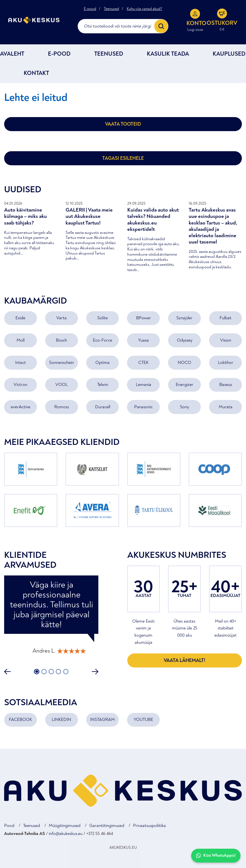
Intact (21, 363)
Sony (184, 407)
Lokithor (226, 363)
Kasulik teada (168, 54)
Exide (20, 318)
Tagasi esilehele (123, 158)
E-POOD (59, 54)
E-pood (90, 9)
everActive (21, 407)
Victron (20, 385)
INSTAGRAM (102, 720)
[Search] (161, 26)
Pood (9, 826)
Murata (226, 407)
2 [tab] (44, 672)
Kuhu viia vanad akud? (144, 9)
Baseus (226, 385)
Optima (102, 363)
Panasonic (143, 407)
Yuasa (143, 340)
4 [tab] (58, 672)
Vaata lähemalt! (184, 660)
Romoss (62, 407)
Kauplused (229, 54)
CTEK (143, 363)
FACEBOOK (20, 720)
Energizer (185, 385)
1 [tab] (37, 672)
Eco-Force (102, 340)
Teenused (111, 9)
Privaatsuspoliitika (149, 826)
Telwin (103, 385)
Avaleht (12, 54)
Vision (226, 340)
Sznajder (184, 318)
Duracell (103, 407)
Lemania (144, 385)
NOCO (184, 363)
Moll (21, 340)
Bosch (61, 340)
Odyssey (185, 340)
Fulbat (225, 318)
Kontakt (36, 73)
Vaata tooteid (123, 124)
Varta (61, 318)
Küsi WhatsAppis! (216, 855)
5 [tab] (66, 672)
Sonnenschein (61, 363)
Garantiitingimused (107, 826)
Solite (102, 318)
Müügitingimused (65, 826)
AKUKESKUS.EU (123, 847)
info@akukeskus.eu (66, 834)
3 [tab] (51, 672)
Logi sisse (195, 30)
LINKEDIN (61, 720)
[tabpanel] (51, 617)
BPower (144, 318)
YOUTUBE (143, 720)
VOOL (62, 385)
